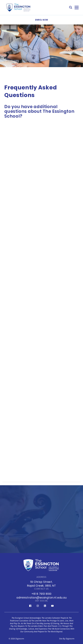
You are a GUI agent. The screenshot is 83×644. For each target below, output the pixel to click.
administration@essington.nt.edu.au (41, 598)
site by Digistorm (67, 639)
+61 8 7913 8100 (41, 594)
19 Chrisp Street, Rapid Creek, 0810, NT (41, 584)
